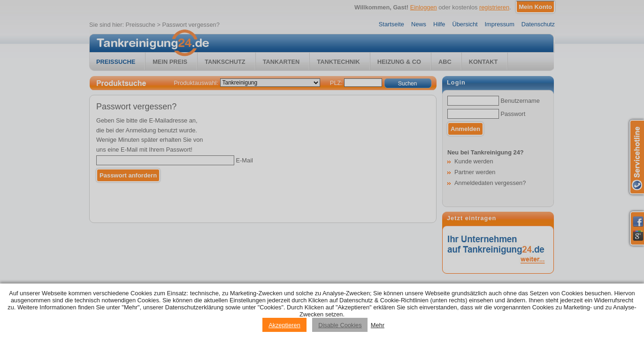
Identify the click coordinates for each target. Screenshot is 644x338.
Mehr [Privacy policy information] (378, 325)
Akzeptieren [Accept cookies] (284, 325)
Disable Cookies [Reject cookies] (340, 325)
